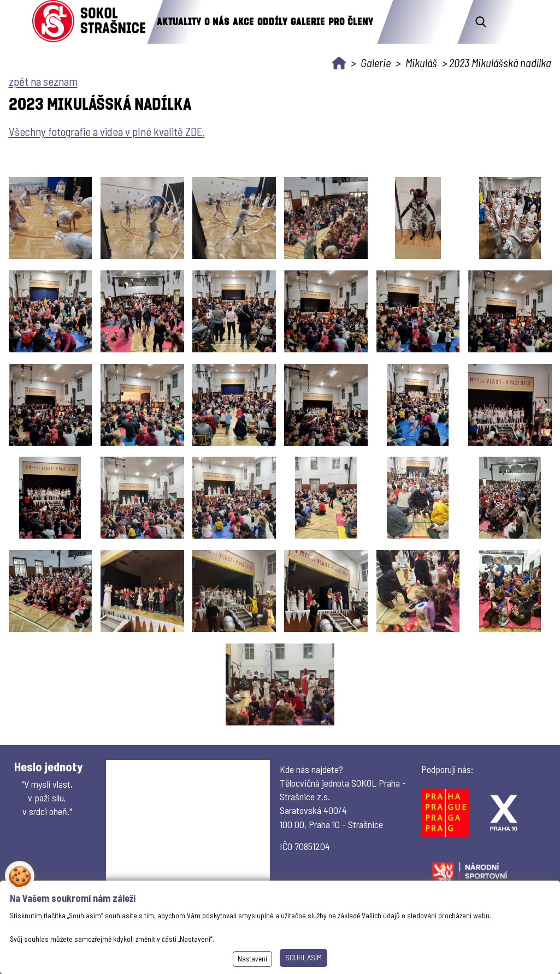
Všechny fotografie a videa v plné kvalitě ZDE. (107, 131)
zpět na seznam (43, 81)
